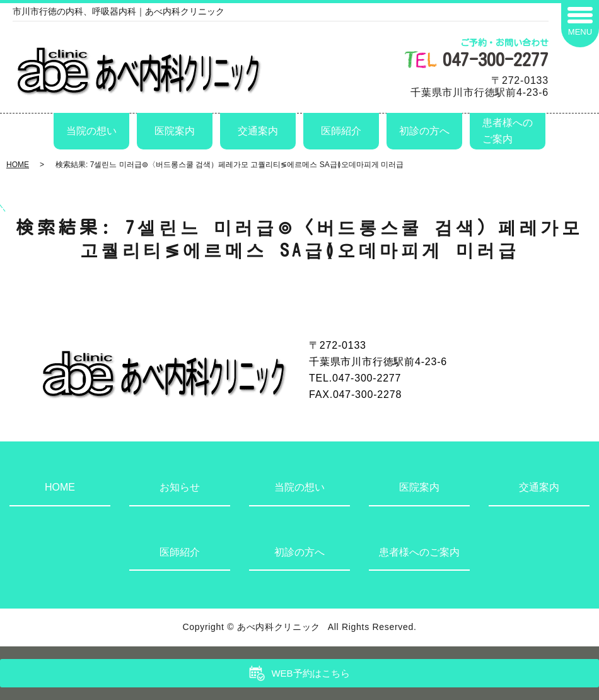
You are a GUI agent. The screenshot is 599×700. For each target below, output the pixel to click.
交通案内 (258, 131)
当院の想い (91, 131)
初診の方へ (424, 131)
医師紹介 (341, 131)
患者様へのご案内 (508, 131)
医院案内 (175, 131)
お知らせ (180, 487)
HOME (18, 165)
